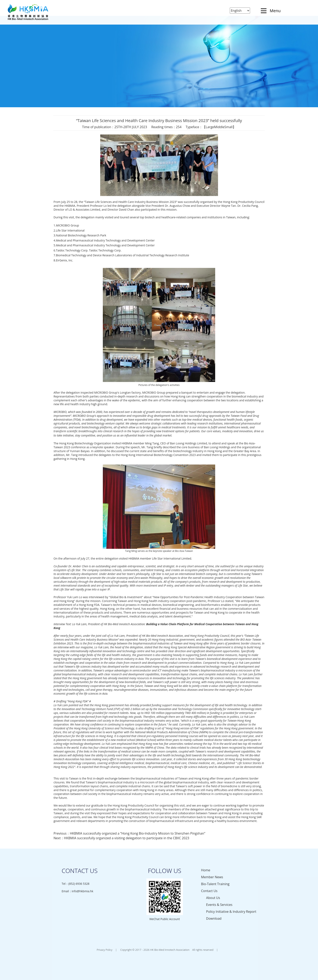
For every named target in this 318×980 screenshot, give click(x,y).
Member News (212, 877)
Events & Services (219, 905)
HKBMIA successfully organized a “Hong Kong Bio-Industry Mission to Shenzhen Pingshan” (138, 833)
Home (206, 870)
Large (210, 127)
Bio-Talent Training (215, 884)
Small (229, 127)
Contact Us (209, 891)
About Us (213, 898)
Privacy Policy (105, 950)
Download (214, 918)
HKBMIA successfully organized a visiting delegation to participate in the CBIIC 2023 (127, 838)
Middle (219, 127)
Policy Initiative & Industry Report (231, 912)
